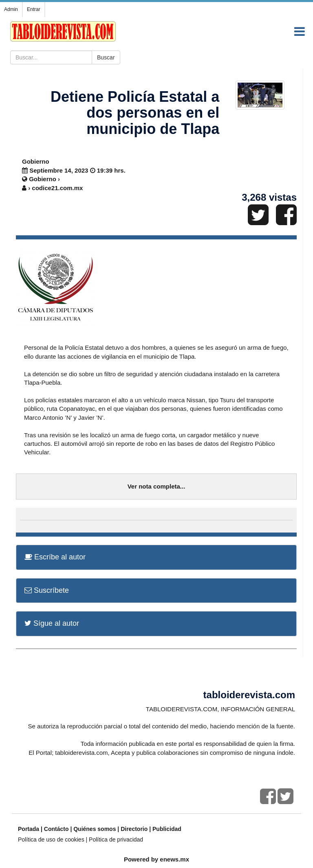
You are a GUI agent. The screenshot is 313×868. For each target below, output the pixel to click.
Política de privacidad (116, 840)
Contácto (56, 829)
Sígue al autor (52, 623)
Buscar (106, 57)
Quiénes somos (95, 829)
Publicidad (167, 829)
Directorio (134, 829)
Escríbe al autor (55, 557)
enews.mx (174, 859)
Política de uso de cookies (51, 840)
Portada (29, 829)
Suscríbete (47, 590)
